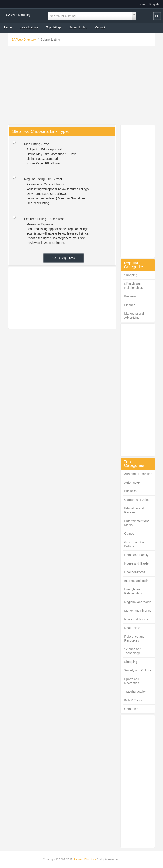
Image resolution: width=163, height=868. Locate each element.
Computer (131, 709)
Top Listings (54, 27)
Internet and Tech (136, 581)
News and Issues (136, 619)
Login (141, 4)
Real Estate (132, 628)
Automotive (132, 482)
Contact (100, 27)
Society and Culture (138, 670)
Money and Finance (138, 611)
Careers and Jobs (136, 500)
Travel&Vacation (135, 692)
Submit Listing (78, 27)
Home (8, 27)
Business (130, 296)
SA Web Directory (18, 15)
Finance (130, 305)
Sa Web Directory (85, 859)
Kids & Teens (133, 700)
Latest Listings (29, 27)
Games (129, 534)
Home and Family (136, 555)
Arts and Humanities (138, 474)
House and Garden (137, 563)
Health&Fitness (135, 572)
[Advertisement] (81, 86)
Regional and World (138, 602)
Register (155, 4)
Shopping (131, 275)
